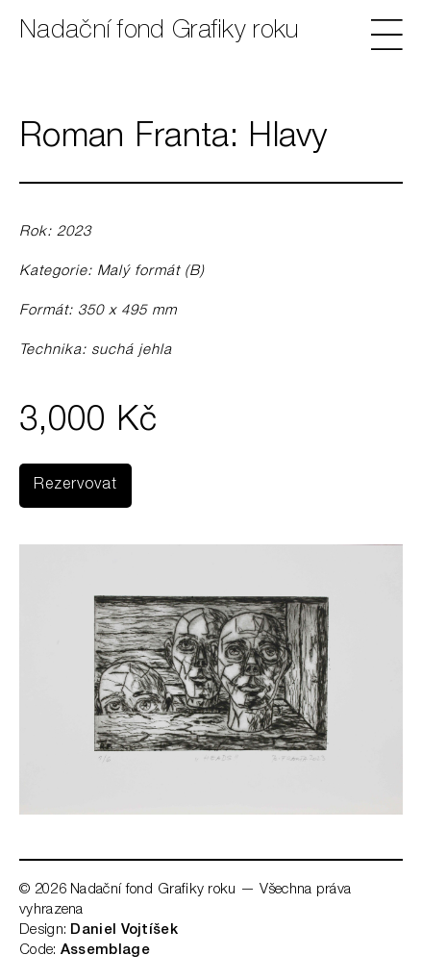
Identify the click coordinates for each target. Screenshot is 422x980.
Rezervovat (75, 486)
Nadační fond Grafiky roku (159, 32)
